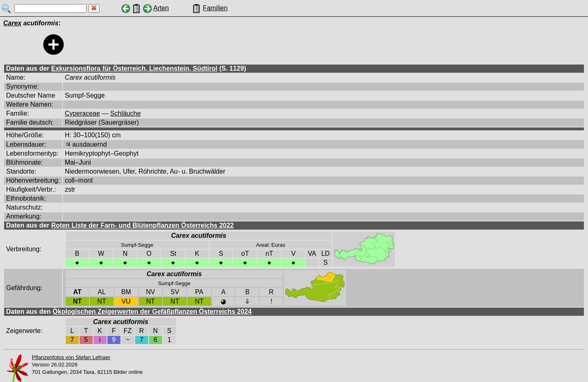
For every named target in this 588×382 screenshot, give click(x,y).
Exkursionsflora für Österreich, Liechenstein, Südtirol (134, 68)
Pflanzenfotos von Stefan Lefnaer (71, 357)
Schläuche (126, 113)
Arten (161, 8)
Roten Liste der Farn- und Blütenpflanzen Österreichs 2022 (142, 225)
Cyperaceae (82, 113)
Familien (215, 8)
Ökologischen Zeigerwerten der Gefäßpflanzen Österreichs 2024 (152, 312)
